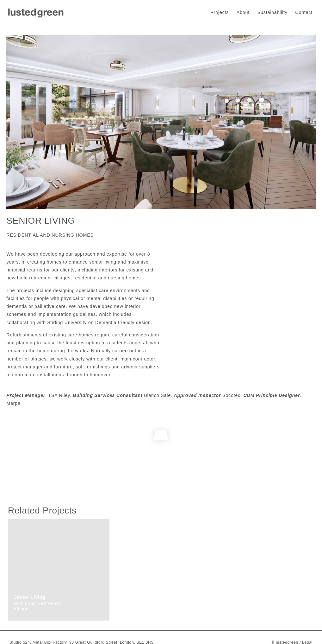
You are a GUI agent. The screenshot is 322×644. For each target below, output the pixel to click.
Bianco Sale (157, 395)
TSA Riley (59, 395)
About (243, 12)
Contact (304, 12)
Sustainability (272, 12)
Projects (220, 12)
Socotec (231, 395)
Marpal (14, 403)
